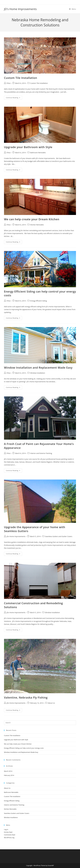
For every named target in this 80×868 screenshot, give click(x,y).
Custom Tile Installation (21, 78)
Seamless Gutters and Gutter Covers (59, 536)
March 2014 (8, 771)
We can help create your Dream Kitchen (32, 219)
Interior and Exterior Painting (41, 453)
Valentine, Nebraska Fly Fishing (26, 697)
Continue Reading (14, 98)
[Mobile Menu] (73, 9)
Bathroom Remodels (38, 153)
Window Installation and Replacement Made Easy (38, 368)
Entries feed (8, 832)
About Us (51, 703)
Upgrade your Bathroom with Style (28, 147)
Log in (6, 829)
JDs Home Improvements (16, 536)
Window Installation (38, 373)
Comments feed (10, 835)
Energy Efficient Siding (39, 301)
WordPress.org (9, 838)
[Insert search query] (40, 723)
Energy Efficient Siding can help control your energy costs (24, 748)
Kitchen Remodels (37, 225)
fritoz (9, 83)
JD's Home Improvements (20, 9)
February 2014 (9, 775)
